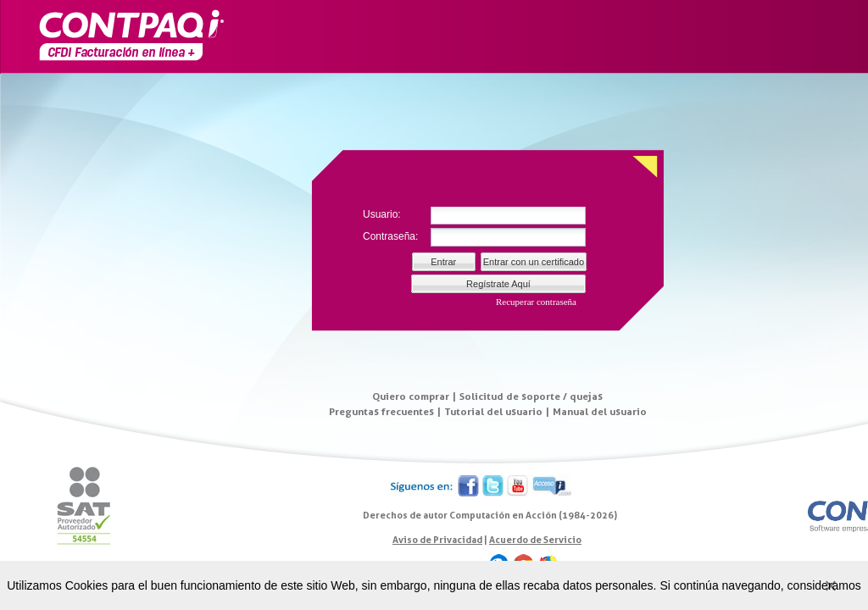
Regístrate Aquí (498, 284)
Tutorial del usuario (493, 411)
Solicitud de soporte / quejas (531, 396)
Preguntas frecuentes (381, 411)
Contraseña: (390, 236)
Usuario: (382, 214)
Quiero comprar (411, 396)
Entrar (443, 262)
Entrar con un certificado (534, 262)
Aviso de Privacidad (437, 540)
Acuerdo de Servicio (535, 540)
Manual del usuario (600, 411)
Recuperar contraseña (536, 302)
